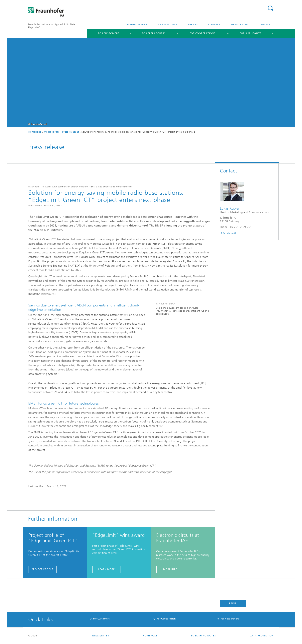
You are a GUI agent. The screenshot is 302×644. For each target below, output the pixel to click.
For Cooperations (203, 33)
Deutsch (265, 25)
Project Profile (43, 569)
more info (170, 569)
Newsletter (239, 25)
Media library (137, 25)
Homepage (35, 132)
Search (270, 8)
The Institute (168, 25)
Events (193, 25)
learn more (106, 569)
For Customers (109, 33)
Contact (214, 25)
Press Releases (71, 132)
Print (233, 603)
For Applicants (250, 33)
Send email (229, 233)
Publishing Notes (203, 636)
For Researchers (154, 33)
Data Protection (262, 636)
